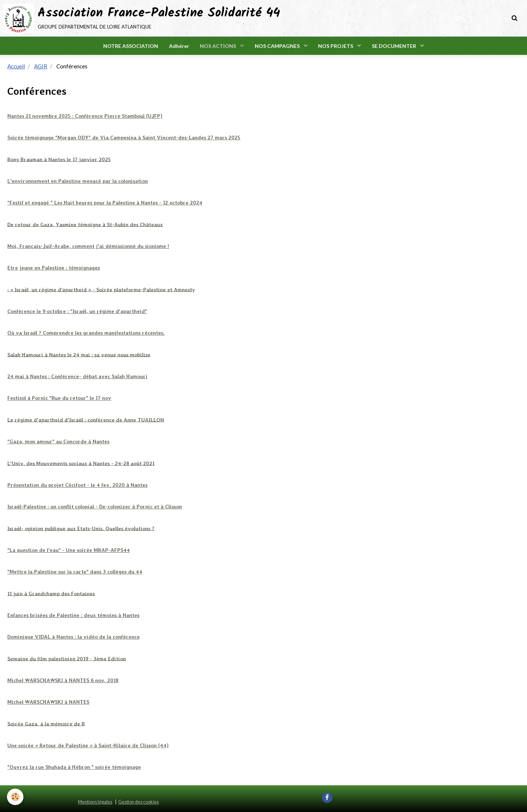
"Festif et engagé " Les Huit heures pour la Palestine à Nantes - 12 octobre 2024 (105, 203)
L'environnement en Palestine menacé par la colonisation (78, 181)
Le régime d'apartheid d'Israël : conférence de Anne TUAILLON (86, 420)
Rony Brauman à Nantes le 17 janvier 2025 (59, 159)
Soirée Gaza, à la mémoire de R (46, 723)
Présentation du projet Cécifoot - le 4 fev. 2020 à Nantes (78, 485)
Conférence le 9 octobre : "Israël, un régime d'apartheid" (77, 311)
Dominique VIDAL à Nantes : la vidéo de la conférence (74, 636)
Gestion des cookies (139, 801)
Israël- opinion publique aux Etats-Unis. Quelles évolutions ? (81, 528)
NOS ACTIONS (218, 46)
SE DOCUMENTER (395, 46)
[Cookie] (16, 797)
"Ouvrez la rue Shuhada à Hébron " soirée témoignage (74, 766)
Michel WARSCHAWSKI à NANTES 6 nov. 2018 (63, 680)
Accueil (16, 67)
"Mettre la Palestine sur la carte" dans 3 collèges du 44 (75, 571)
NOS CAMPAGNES (278, 46)
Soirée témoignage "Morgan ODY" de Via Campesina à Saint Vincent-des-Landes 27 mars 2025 (123, 138)
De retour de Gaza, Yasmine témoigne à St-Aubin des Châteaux (85, 225)
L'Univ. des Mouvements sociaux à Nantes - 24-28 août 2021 (81, 463)
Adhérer (179, 46)
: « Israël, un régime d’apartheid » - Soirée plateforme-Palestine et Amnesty (101, 290)
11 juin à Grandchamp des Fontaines (51, 593)
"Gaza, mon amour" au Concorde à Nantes (58, 441)
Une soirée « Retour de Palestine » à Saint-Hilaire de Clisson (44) (88, 745)
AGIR (41, 67)
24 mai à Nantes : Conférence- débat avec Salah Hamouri (78, 376)
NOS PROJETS (337, 46)
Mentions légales (95, 801)
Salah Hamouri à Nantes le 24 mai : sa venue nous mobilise (79, 355)
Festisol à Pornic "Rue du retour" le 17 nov (59, 398)
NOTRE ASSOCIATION (130, 46)
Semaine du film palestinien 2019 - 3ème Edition (67, 658)
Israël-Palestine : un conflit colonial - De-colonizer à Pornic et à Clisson (95, 506)
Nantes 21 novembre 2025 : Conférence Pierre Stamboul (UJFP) (85, 116)
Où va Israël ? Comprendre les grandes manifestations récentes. (86, 333)
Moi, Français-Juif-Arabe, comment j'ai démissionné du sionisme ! (88, 246)
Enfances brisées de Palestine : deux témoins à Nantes (74, 615)
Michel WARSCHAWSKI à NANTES (48, 702)
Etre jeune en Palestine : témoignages (54, 268)
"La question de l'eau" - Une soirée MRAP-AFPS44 (68, 550)
